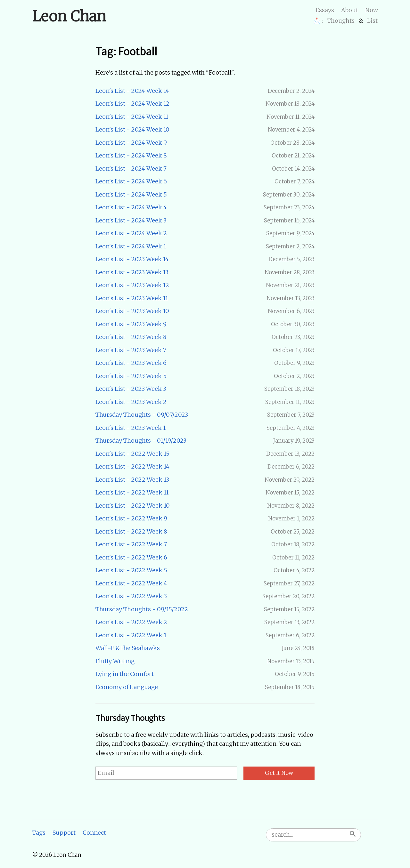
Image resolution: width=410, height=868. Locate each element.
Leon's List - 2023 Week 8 (131, 337)
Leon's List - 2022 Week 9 (131, 518)
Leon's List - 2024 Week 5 (131, 194)
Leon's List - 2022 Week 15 (132, 454)
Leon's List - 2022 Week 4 (131, 583)
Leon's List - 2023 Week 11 (132, 298)
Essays (325, 10)
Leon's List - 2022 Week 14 (132, 466)
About (350, 10)
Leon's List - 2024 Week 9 (131, 143)
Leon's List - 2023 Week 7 (131, 350)
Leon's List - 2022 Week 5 (131, 570)
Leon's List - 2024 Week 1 (131, 246)
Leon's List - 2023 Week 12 (132, 285)
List (372, 21)
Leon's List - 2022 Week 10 (133, 506)
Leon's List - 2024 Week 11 (132, 117)
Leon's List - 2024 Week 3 (131, 220)
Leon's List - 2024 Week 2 (131, 233)
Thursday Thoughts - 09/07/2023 (142, 415)
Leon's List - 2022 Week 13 (132, 480)
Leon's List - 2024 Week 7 (131, 169)
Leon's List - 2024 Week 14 (132, 91)
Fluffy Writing (115, 661)
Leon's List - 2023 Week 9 (131, 324)
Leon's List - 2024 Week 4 (131, 207)
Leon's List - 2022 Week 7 (131, 544)
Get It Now (279, 773)
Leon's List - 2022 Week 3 (131, 596)
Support (64, 833)
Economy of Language (127, 687)
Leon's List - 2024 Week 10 (132, 129)
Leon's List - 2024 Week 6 (131, 181)
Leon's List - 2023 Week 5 (131, 376)
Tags (39, 833)
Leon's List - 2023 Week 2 (131, 402)
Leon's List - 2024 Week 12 (132, 104)
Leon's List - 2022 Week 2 (131, 622)
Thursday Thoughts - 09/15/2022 (142, 609)
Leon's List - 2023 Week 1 (131, 428)
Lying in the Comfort (125, 674)
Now (372, 10)
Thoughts (341, 21)
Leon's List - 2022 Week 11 (132, 492)
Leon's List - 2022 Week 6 (131, 557)
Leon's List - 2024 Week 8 (131, 155)
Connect (94, 833)
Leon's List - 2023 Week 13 (132, 272)
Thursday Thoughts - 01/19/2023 (141, 441)
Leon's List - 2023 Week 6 (131, 363)
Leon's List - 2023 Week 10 (132, 311)
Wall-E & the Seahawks (128, 648)
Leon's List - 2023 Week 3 (131, 389)
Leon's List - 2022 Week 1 (131, 635)
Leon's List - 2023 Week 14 (132, 259)
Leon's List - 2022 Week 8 (131, 531)
